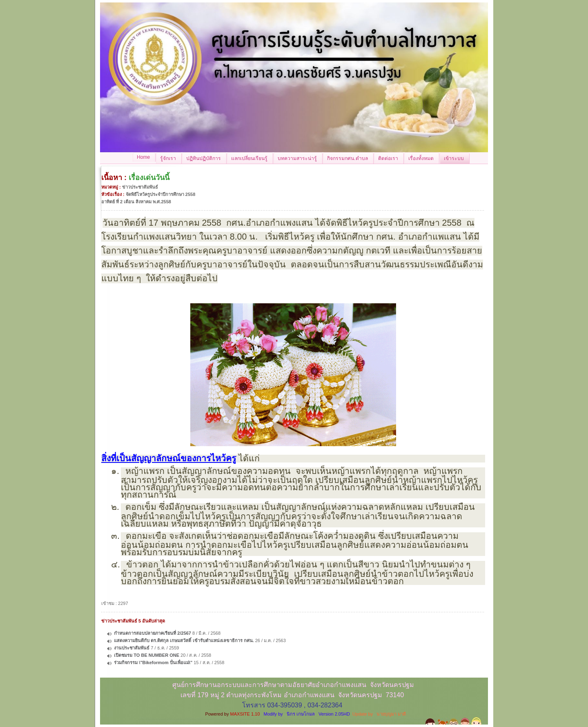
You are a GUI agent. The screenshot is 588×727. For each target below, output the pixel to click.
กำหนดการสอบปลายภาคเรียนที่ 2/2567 (153, 633)
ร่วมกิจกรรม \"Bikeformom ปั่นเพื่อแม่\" (153, 663)
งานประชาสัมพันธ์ (132, 648)
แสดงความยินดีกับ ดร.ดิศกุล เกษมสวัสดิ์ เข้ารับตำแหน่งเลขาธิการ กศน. (184, 640)
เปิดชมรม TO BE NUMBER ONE (147, 655)
